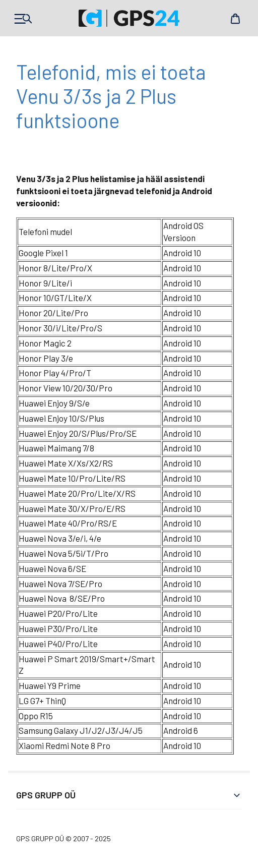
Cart (235, 19)
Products (23, 19)
